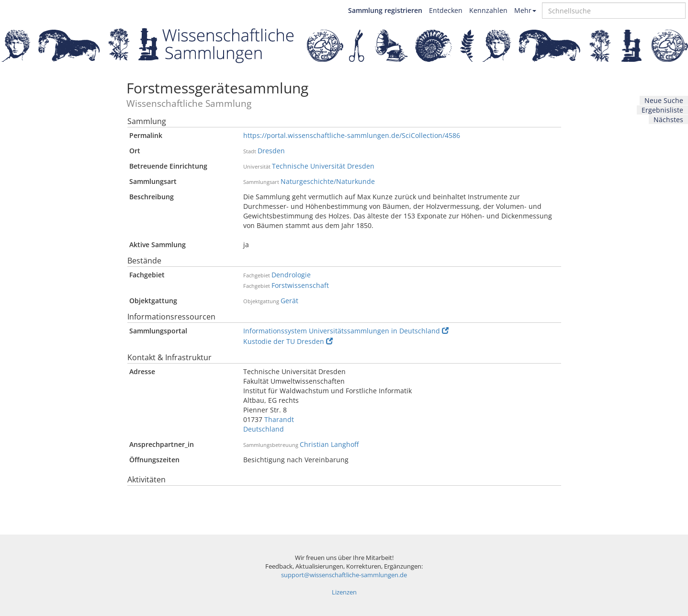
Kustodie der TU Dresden (288, 341)
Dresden (271, 151)
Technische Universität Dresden (323, 166)
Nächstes (668, 120)
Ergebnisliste (662, 110)
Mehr (525, 10)
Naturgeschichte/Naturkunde (328, 181)
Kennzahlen (488, 10)
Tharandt (279, 419)
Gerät (289, 301)
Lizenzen (344, 592)
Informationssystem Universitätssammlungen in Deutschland (346, 331)
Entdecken (446, 10)
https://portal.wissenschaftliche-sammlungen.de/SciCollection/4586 (352, 135)
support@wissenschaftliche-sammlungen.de (344, 575)
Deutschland (264, 429)
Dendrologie (291, 275)
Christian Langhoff (329, 444)
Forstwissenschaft (300, 285)
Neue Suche (664, 100)
